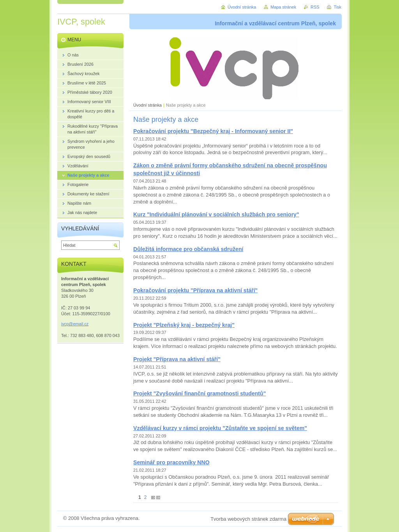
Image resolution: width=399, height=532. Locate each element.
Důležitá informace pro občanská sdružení (188, 249)
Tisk (337, 7)
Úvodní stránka (147, 105)
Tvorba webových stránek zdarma (248, 519)
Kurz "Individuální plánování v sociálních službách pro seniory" (216, 214)
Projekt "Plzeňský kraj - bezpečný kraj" (184, 325)
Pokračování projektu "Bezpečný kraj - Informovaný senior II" (213, 131)
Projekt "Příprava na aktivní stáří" (177, 359)
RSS (315, 7)
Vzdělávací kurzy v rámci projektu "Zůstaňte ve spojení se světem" (220, 428)
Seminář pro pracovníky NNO (171, 462)
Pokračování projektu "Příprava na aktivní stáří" (195, 290)
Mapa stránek (283, 7)
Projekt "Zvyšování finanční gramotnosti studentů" (199, 393)
